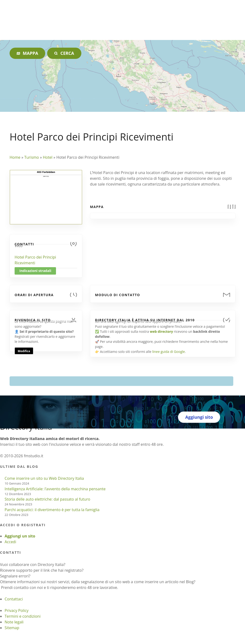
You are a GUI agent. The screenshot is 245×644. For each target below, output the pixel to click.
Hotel (48, 157)
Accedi (10, 542)
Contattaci (14, 599)
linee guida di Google (168, 352)
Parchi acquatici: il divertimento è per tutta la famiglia (52, 510)
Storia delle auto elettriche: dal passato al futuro (47, 499)
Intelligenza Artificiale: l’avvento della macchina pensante (55, 489)
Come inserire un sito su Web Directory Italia (44, 478)
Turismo (31, 157)
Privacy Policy (17, 610)
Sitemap (12, 628)
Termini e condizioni (22, 616)
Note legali (14, 622)
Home (15, 157)
